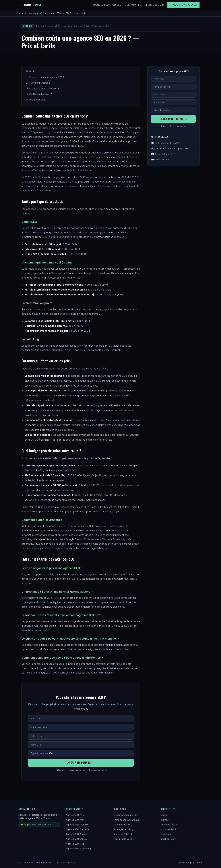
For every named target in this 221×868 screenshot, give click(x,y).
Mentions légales (170, 825)
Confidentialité (169, 829)
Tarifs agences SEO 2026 (127, 820)
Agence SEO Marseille (77, 825)
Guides (117, 5)
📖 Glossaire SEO (160, 160)
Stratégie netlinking (124, 829)
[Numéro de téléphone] (81, 727)
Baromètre (33, 5)
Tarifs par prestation (39, 83)
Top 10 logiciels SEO (124, 839)
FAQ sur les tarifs (38, 100)
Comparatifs (133, 5)
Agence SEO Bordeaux (78, 834)
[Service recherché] (81, 753)
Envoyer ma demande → (81, 763)
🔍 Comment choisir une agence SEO (170, 148)
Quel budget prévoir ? (40, 94)
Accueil (22, 13)
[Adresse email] (81, 736)
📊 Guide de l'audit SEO (163, 154)
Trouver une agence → (173, 119)
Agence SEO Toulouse (78, 829)
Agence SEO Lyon (75, 820)
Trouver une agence (183, 5)
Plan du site (167, 834)
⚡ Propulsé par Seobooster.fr (36, 824)
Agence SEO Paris (75, 815)
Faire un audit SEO (123, 825)
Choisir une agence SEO (126, 815)
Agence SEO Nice (75, 844)
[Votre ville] (81, 745)
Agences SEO (101, 5)
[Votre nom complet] (81, 719)
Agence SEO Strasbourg (78, 849)
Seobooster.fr (154, 5)
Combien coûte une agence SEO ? (47, 77)
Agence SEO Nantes (76, 839)
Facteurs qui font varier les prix (45, 88)
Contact (165, 820)
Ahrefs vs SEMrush (123, 834)
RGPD (200, 862)
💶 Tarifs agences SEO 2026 (166, 143)
